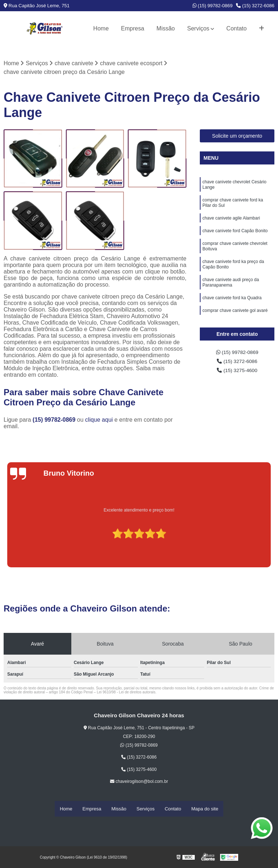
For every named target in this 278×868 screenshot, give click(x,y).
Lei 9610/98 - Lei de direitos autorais (126, 693)
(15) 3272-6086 (255, 6)
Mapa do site (205, 809)
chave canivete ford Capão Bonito (235, 238)
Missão (166, 28)
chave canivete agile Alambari (231, 224)
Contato (236, 28)
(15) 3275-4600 (237, 374)
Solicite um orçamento (237, 137)
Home (101, 28)
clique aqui (99, 421)
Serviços (198, 28)
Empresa (132, 28)
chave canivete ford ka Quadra (232, 313)
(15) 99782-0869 (213, 6)
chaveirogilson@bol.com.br (139, 783)
